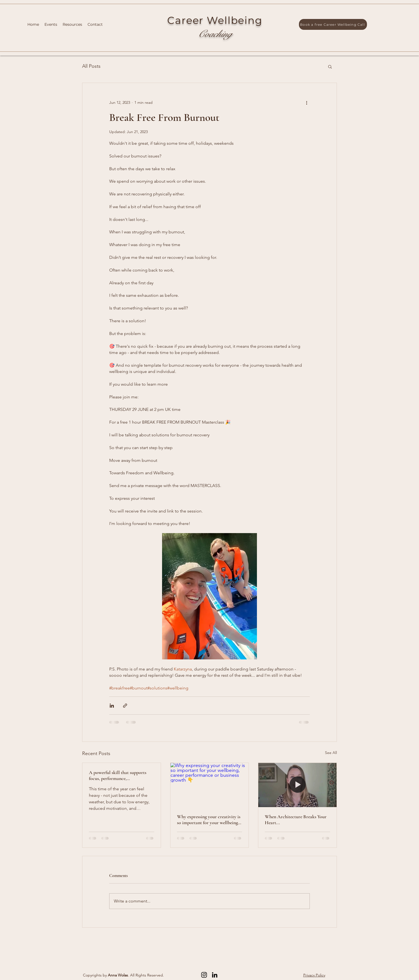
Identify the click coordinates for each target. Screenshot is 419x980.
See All (331, 753)
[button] (330, 66)
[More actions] (307, 102)
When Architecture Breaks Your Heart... (296, 820)
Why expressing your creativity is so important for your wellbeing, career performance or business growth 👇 (209, 820)
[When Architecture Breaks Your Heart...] (297, 785)
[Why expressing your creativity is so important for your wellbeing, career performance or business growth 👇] (210, 785)
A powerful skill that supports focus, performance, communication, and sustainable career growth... (120, 775)
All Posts (91, 66)
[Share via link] (125, 706)
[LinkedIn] (215, 975)
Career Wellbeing (215, 20)
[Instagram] (204, 975)
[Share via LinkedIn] (112, 706)
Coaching (215, 34)
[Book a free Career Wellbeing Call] (333, 24)
